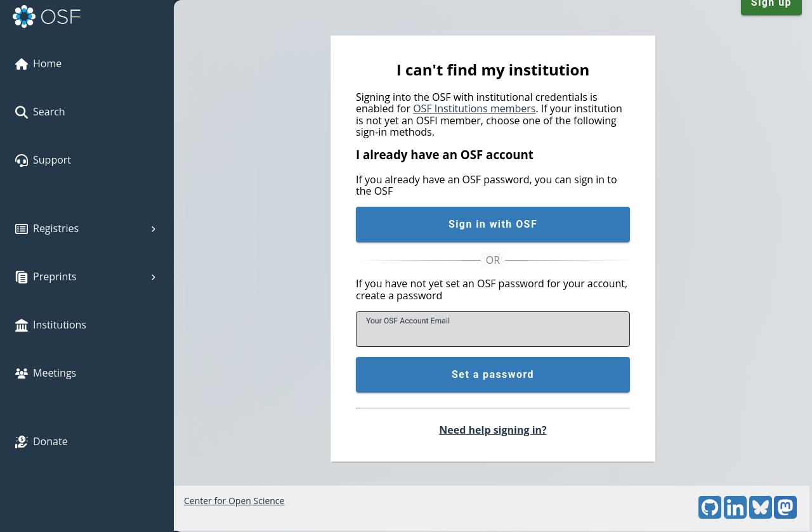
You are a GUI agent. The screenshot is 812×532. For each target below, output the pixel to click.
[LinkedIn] (735, 515)
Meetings (46, 373)
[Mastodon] (785, 515)
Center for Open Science (234, 501)
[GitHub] (710, 515)
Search (40, 112)
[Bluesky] (761, 515)
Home (38, 63)
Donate (42, 441)
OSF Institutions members (474, 108)
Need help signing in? (493, 430)
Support (43, 160)
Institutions (51, 325)
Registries (87, 228)
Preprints (87, 276)
